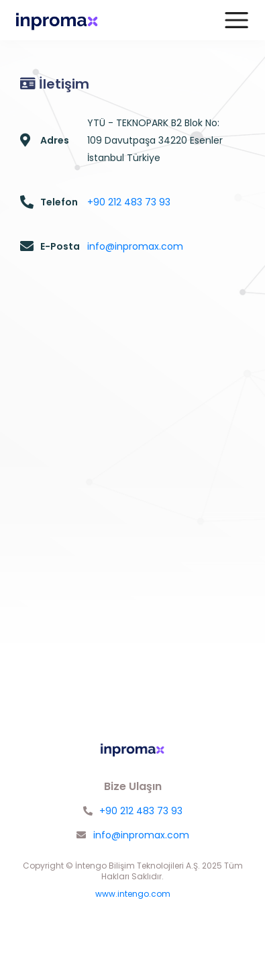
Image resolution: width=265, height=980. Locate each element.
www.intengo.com (133, 894)
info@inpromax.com (135, 246)
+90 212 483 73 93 (129, 202)
